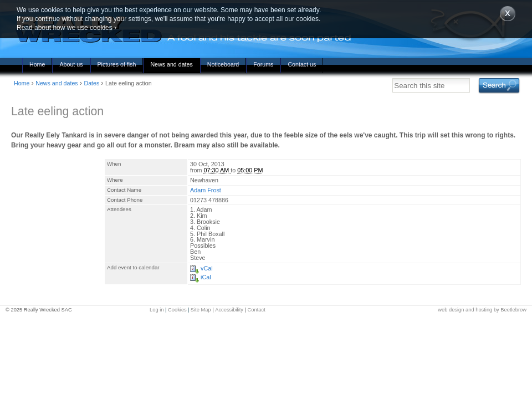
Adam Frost (206, 190)
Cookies (177, 310)
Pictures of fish (117, 64)
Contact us (302, 64)
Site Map (201, 310)
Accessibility (229, 310)
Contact (257, 310)
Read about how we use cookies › (66, 28)
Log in (157, 310)
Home (37, 64)
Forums (263, 64)
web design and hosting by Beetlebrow (482, 310)
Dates (91, 83)
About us (71, 64)
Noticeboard (223, 64)
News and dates (171, 64)
